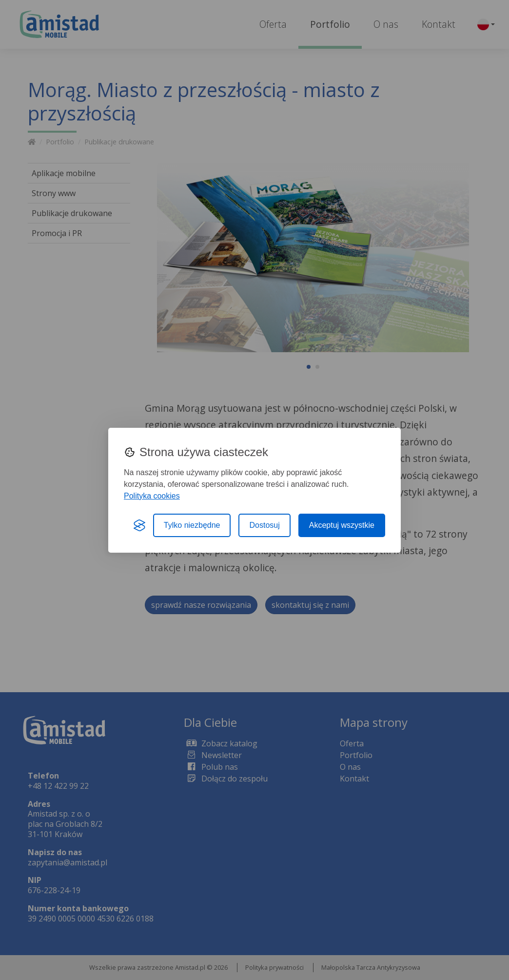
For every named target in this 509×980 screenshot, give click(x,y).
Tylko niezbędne (192, 525)
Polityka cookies (152, 496)
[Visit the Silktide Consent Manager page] (139, 525)
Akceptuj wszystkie (342, 525)
